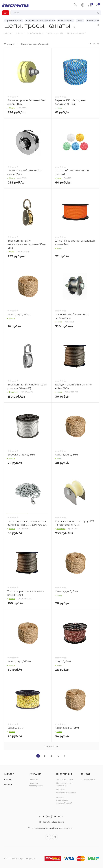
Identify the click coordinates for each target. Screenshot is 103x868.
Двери (80, 21)
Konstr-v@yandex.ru (54, 822)
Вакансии (33, 779)
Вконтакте (48, 837)
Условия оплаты (88, 779)
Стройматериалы (14, 21)
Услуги (8, 785)
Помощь (85, 774)
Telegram (55, 837)
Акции (8, 779)
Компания (35, 774)
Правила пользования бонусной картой (64, 800)
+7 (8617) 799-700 (52, 817)
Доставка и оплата (65, 779)
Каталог (9, 774)
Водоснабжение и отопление (40, 21)
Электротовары (66, 21)
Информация (64, 774)
